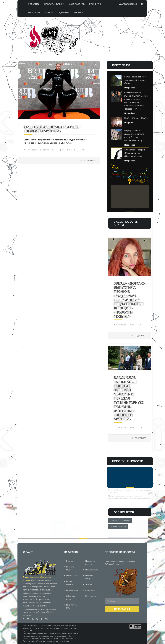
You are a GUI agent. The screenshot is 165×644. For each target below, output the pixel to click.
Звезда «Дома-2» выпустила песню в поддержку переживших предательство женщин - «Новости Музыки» (130, 300)
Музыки (114, 521)
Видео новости (70, 583)
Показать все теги (118, 526)
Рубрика (78, 12)
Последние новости (90, 562)
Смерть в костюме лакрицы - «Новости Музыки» (52, 129)
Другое (64, 12)
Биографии (90, 590)
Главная (34, 4)
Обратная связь (71, 597)
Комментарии (72, 590)
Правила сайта (92, 570)
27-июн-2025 (120, 428)
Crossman (65, 150)
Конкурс (49, 12)
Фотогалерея (72, 575)
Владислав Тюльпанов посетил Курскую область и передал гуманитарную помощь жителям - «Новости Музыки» (129, 398)
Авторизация (128, 4)
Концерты (95, 4)
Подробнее (89, 160)
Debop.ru (35, 628)
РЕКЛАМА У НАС (72, 606)
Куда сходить (77, 4)
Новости (126, 521)
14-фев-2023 (30, 150)
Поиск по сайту (89, 577)
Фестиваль (34, 12)
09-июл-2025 (120, 325)
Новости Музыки (54, 4)
